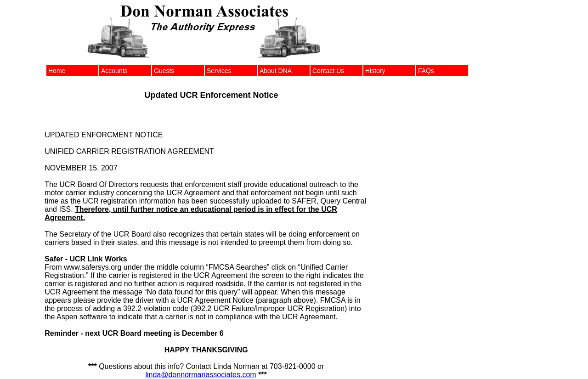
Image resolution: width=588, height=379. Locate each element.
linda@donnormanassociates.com (201, 375)
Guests (164, 71)
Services (219, 71)
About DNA (276, 71)
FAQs (426, 71)
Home (57, 71)
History (375, 71)
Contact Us (328, 71)
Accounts (114, 71)
